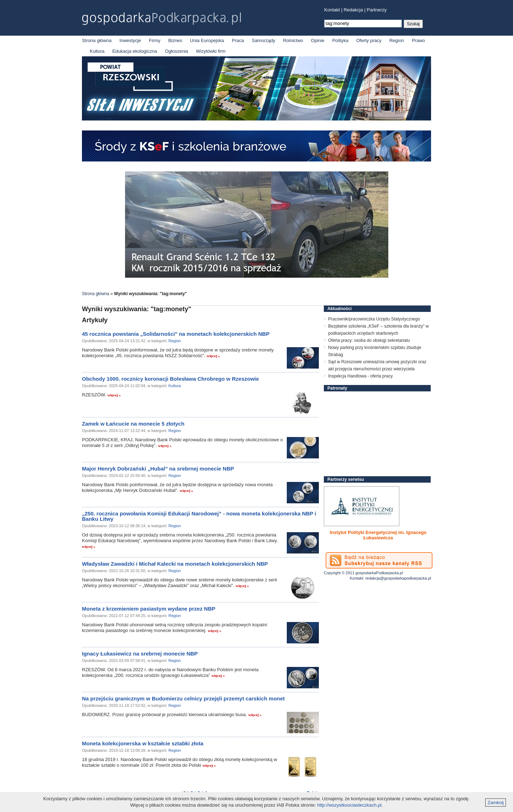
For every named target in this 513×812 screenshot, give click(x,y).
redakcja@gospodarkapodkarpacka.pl (398, 578)
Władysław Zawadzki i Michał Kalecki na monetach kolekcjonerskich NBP (175, 564)
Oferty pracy (369, 40)
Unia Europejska (207, 40)
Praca (238, 40)
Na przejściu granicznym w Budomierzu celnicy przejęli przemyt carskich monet (183, 698)
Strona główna (97, 40)
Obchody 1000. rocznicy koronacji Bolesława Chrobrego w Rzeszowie (170, 379)
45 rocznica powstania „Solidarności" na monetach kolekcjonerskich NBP (176, 334)
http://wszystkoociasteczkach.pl (349, 805)
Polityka (340, 40)
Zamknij (496, 803)
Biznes (175, 40)
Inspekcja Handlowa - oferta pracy (360, 376)
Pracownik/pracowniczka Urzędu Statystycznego (374, 319)
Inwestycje (130, 40)
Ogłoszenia (177, 51)
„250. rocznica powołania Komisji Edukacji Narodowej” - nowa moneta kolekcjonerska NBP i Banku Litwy (199, 516)
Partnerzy (377, 10)
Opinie (318, 40)
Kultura (97, 51)
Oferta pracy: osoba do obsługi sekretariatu (369, 340)
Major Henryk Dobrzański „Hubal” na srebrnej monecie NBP (158, 469)
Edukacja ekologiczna (135, 51)
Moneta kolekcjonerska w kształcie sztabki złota (143, 743)
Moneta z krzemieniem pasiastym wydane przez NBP (149, 609)
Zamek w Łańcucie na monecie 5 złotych (133, 424)
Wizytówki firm (211, 51)
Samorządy (264, 40)
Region (397, 40)
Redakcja (353, 10)
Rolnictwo (293, 40)
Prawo (418, 40)
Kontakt (332, 10)
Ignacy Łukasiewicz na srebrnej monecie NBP (140, 654)
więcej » (213, 356)
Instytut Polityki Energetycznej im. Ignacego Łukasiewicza (378, 535)
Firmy (155, 40)
